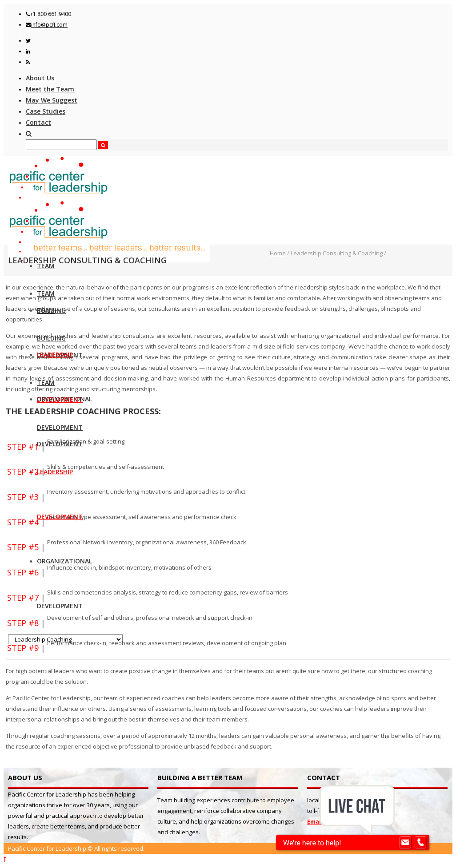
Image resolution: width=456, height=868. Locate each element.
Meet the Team (50, 89)
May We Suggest (52, 100)
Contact (38, 122)
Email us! (320, 821)
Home (278, 253)
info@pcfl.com (49, 25)
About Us (40, 78)
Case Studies (46, 111)
